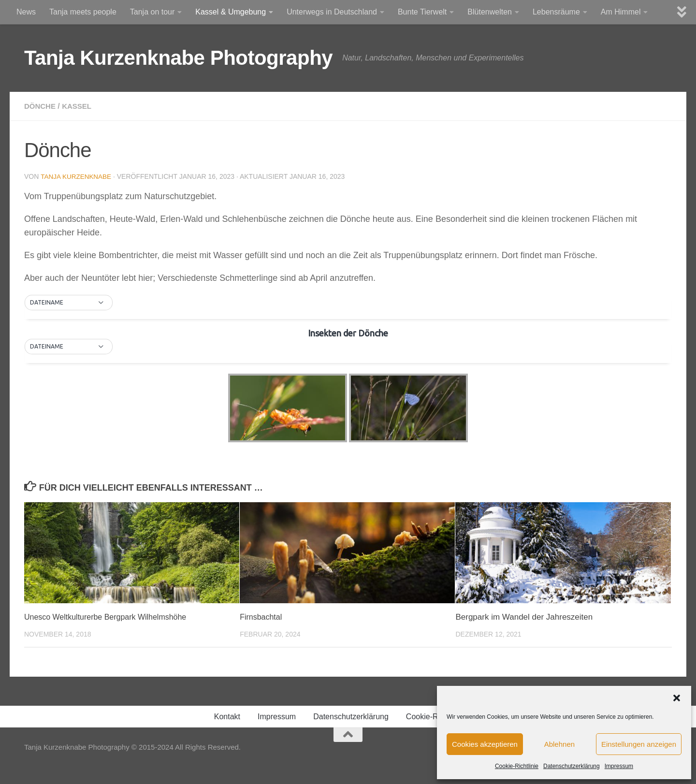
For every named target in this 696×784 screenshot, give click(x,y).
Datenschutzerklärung (572, 766)
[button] (677, 698)
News (26, 12)
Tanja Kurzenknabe (77, 176)
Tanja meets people (83, 12)
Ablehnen (559, 744)
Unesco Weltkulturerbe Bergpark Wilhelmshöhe (110, 617)
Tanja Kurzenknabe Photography (178, 58)
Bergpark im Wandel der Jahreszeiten (524, 617)
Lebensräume (556, 12)
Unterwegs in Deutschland (332, 12)
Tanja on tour (152, 12)
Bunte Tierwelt (422, 12)
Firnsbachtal (262, 617)
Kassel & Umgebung (231, 12)
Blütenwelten (490, 12)
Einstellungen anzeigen (639, 744)
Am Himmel (621, 12)
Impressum (619, 766)
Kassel (80, 106)
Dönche (41, 106)
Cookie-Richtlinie (517, 766)
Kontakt (227, 716)
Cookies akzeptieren (485, 744)
